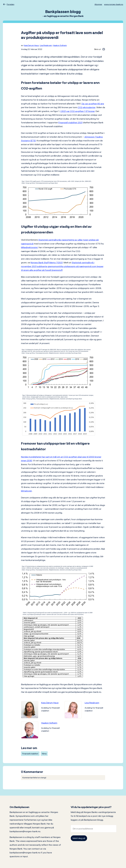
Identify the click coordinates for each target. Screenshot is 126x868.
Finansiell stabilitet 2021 (70, 123)
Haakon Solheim (60, 45)
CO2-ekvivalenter (87, 107)
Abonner (98, 4)
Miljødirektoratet (29, 247)
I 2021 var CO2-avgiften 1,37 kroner (77, 111)
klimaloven (26, 491)
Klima (44, 754)
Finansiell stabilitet (30, 754)
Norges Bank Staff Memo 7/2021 (47, 263)
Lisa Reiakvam (46, 45)
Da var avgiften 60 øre (93, 104)
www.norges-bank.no (114, 4)
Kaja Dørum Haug (31, 45)
